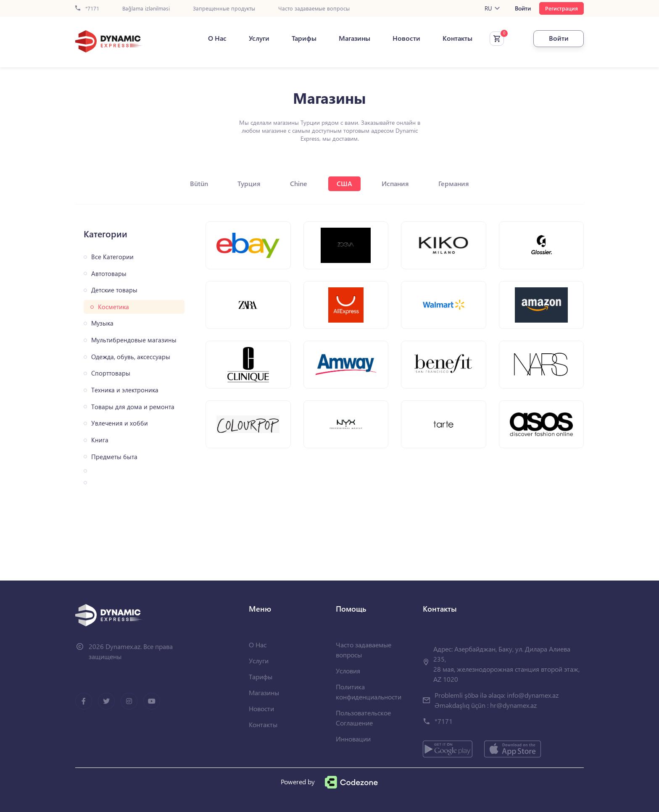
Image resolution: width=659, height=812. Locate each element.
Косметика (113, 307)
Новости (406, 38)
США (344, 183)
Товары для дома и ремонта (133, 407)
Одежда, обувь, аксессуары (131, 357)
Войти (523, 8)
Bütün (199, 183)
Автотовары (109, 274)
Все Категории (112, 257)
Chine (299, 183)
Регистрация (561, 8)
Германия (454, 183)
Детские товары (114, 290)
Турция (249, 183)
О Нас (217, 38)
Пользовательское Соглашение (363, 718)
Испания (395, 183)
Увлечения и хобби (120, 423)
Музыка (102, 323)
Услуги (259, 38)
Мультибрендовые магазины (134, 340)
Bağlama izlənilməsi (146, 9)
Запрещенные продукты (224, 9)
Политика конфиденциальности (369, 692)
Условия (348, 671)
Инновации (353, 739)
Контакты (457, 38)
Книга (100, 440)
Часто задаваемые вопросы (314, 9)
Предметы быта (114, 457)
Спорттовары (111, 373)
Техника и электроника (125, 390)
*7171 (87, 9)
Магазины (355, 38)
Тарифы (304, 38)
